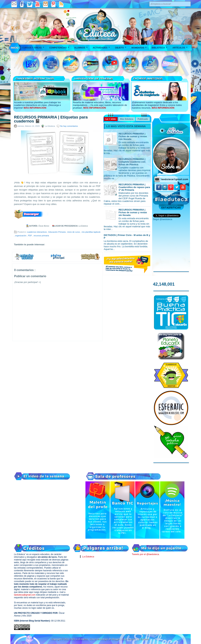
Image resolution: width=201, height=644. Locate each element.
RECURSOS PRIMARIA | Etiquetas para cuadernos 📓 (51, 119)
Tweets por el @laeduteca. (146, 554)
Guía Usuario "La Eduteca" (136, 639)
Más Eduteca (127, 119)
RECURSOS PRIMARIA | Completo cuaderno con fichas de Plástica (132, 162)
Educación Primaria (57, 232)
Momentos (140, 47)
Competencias (60, 47)
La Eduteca (88, 557)
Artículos (181, 47)
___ (15, 48)
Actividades (102, 47)
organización (21, 236)
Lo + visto (111, 119)
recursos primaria (41, 236)
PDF (30, 236)
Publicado (143, 119)
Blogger (116, 639)
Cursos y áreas (34, 47)
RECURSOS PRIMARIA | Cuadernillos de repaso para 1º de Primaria (134, 187)
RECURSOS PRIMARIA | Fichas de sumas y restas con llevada (133, 136)
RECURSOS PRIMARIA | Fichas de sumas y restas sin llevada (133, 212)
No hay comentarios (69, 126)
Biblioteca (161, 47)
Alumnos (82, 47)
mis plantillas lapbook (91, 232)
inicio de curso (74, 232)
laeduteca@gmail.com (25, 595)
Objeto (122, 47)
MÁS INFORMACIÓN (35, 108)
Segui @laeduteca (163, 219)
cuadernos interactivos (37, 232)
